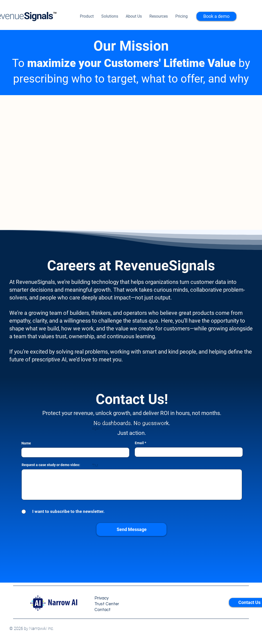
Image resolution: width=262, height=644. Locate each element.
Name (26, 443)
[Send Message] (132, 529)
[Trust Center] (118, 604)
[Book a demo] (216, 16)
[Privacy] (118, 598)
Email (139, 443)
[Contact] (118, 610)
